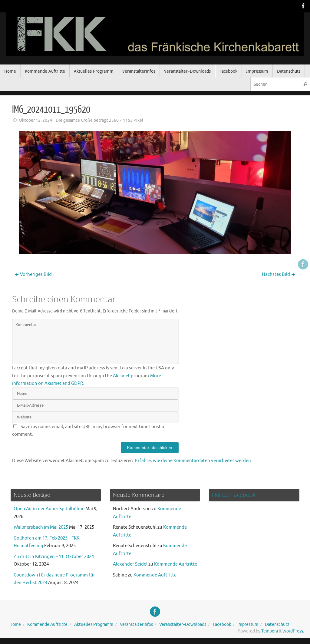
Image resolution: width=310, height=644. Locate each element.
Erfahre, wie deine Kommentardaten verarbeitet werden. (194, 461)
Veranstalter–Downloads (183, 624)
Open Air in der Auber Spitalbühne (49, 509)
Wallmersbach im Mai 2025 (41, 527)
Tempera (270, 631)
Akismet (121, 376)
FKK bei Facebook (234, 495)
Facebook (222, 624)
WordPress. (293, 631)
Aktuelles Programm (94, 624)
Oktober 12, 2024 (35, 120)
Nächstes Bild (279, 274)
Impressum (248, 624)
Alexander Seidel (130, 564)
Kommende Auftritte (176, 564)
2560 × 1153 (121, 120)
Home (15, 624)
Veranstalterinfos (136, 624)
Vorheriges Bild (33, 274)
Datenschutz (277, 624)
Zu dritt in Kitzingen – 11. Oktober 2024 (54, 557)
